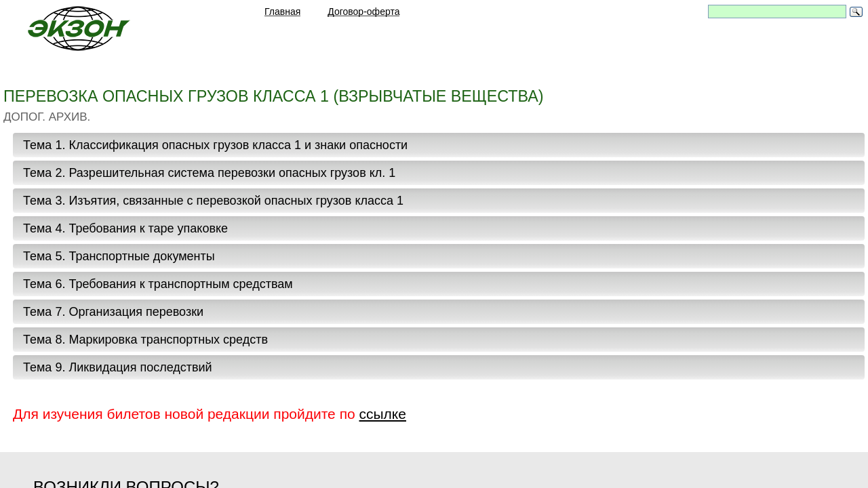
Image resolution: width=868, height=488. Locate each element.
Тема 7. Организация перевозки (113, 312)
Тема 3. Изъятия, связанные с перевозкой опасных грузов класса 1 (213, 201)
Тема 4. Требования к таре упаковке (125, 228)
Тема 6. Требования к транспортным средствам (158, 284)
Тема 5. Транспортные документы (119, 256)
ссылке (383, 414)
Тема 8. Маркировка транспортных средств (145, 340)
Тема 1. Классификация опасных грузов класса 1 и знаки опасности (215, 145)
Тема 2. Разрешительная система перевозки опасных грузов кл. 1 (209, 173)
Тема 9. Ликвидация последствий (118, 367)
